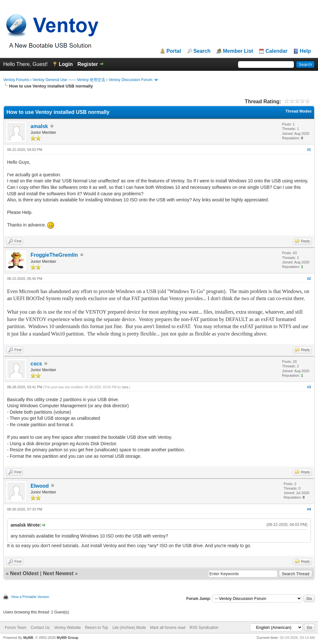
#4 (309, 509)
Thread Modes (299, 111)
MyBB (28, 638)
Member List (238, 51)
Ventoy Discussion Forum (130, 80)
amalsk (39, 126)
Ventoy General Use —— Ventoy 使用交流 (69, 80)
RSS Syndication (204, 628)
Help (305, 51)
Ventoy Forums (16, 80)
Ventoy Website (67, 628)
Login (66, 64)
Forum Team (16, 628)
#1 (309, 150)
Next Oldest (24, 573)
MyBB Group (67, 638)
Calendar (276, 51)
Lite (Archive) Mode (129, 628)
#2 (309, 279)
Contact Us (40, 628)
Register (88, 64)
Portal (174, 51)
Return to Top (97, 628)
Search (202, 51)
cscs (36, 364)
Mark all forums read (168, 628)
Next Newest (58, 573)
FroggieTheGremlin (54, 255)
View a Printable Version (30, 597)
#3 (309, 387)
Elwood (40, 486)
